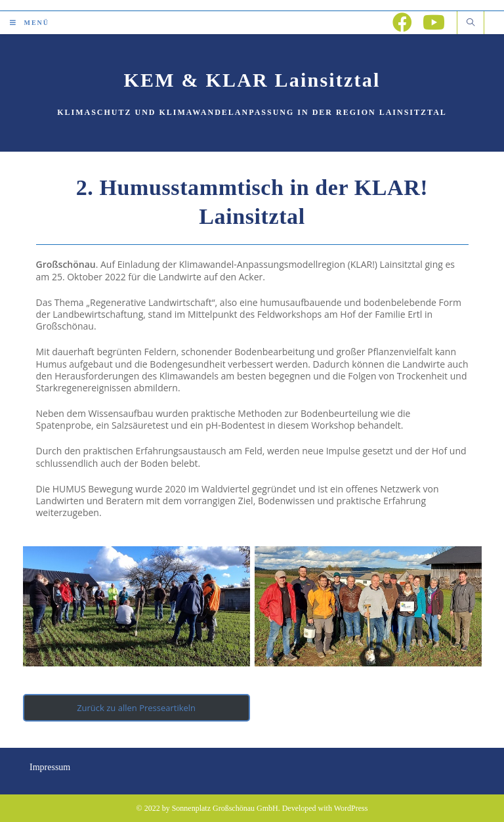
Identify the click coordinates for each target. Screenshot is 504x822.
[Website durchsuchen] (471, 23)
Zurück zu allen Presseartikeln (136, 708)
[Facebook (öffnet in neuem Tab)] (402, 22)
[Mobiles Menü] (30, 23)
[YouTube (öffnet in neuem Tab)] (434, 22)
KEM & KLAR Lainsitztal (252, 80)
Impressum (50, 767)
